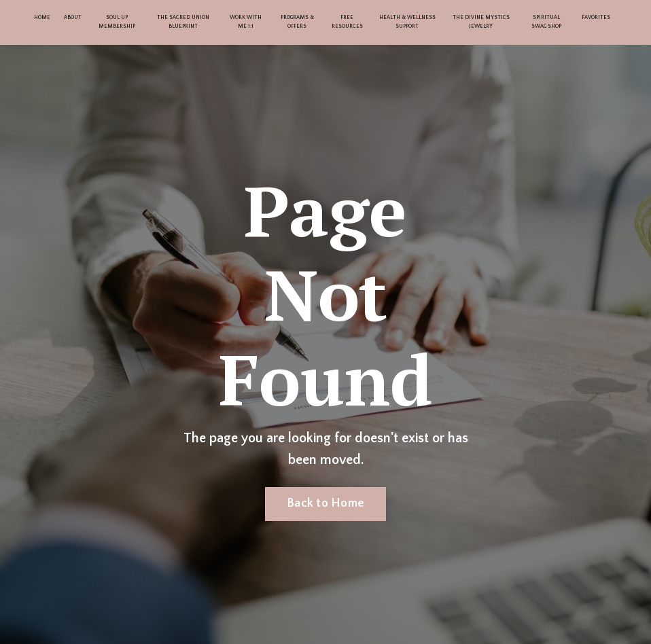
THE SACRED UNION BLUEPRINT (183, 22)
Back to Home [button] (325, 503)
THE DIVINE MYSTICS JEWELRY (481, 22)
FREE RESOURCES (347, 22)
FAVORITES (596, 17)
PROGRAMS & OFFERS (297, 22)
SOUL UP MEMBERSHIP (117, 22)
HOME (42, 17)
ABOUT (73, 17)
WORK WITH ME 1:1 (246, 22)
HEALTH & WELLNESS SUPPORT (407, 22)
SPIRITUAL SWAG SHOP (546, 22)
